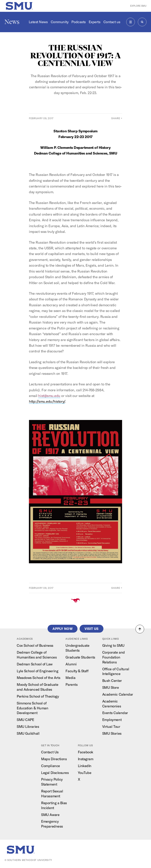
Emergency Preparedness (52, 824)
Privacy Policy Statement (52, 782)
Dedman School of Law (35, 664)
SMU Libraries (28, 727)
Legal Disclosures (55, 773)
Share (116, 118)
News (12, 22)
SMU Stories (112, 733)
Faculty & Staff (77, 671)
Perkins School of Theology (38, 696)
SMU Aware (50, 815)
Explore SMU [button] (138, 6)
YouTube (85, 773)
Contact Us (50, 752)
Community (60, 22)
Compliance (50, 766)
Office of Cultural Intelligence (116, 671)
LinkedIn (85, 766)
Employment (112, 720)
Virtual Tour (111, 727)
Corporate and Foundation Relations (114, 657)
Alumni (71, 664)
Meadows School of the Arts (38, 678)
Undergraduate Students (77, 648)
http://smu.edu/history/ (47, 401)
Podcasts (78, 22)
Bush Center (112, 681)
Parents (71, 685)
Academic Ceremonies (112, 704)
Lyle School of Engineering (37, 671)
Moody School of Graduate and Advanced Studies (37, 687)
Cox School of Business (35, 645)
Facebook (86, 752)
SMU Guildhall (28, 733)
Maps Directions (54, 759)
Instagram (86, 759)
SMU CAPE (25, 720)
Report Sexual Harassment (52, 794)
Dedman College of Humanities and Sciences (37, 655)
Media (70, 678)
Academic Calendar (118, 694)
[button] (140, 629)
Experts (95, 22)
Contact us (112, 22)
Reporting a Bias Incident (54, 805)
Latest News (38, 22)
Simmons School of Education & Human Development (32, 708)
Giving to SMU (113, 645)
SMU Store (111, 687)
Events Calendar (115, 713)
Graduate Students (80, 657)
